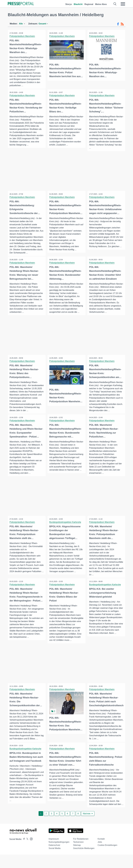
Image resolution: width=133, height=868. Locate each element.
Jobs (100, 855)
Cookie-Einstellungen (107, 859)
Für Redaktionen (81, 852)
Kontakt (101, 852)
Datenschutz (54, 859)
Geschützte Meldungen (84, 862)
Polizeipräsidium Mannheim (22, 36)
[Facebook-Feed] (118, 24)
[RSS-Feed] (122, 24)
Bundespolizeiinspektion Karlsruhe (65, 529)
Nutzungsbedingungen (59, 855)
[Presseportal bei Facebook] (23, 853)
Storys (69, 4)
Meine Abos (101, 4)
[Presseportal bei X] (27, 853)
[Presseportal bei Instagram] (30, 852)
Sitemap (77, 859)
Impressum (54, 852)
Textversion (78, 855)
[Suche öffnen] (115, 4)
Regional (89, 4)
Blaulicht (78, 4)
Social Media (55, 862)
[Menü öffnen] (123, 4)
